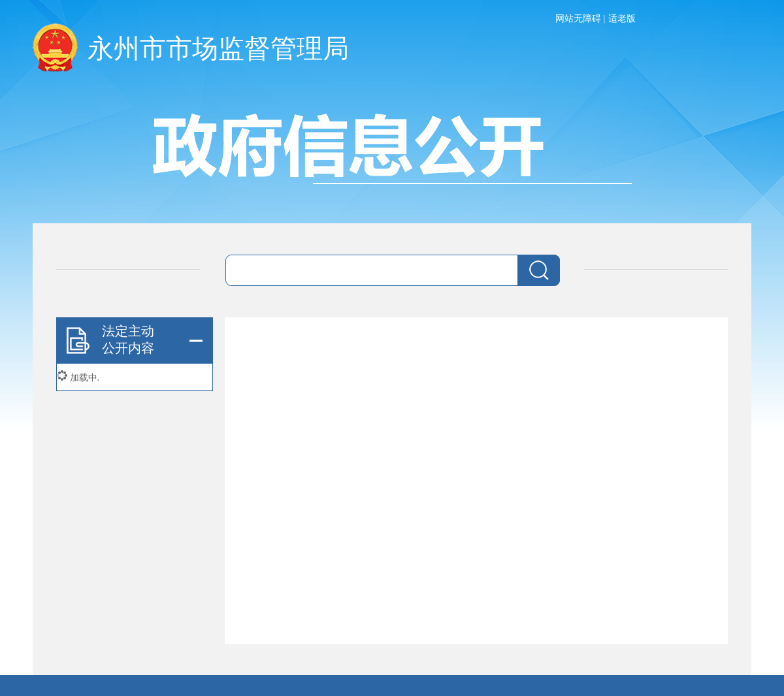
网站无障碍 (578, 19)
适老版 (622, 19)
